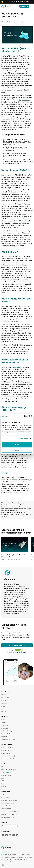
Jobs (6, 772)
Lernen (4, 787)
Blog (3, 784)
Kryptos (4, 706)
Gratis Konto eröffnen (17, 645)
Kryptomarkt (5, 728)
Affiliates (4, 781)
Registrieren (24, 6)
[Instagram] (14, 835)
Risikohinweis (6, 797)
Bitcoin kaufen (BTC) (8, 748)
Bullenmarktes (16, 367)
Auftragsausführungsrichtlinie (10, 811)
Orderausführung (7, 731)
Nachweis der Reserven (9, 770)
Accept (17, 444)
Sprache (4, 822)
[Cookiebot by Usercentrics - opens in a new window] (24, 416)
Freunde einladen (7, 775)
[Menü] (31, 6)
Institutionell (5, 698)
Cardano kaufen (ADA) (8, 756)
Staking (4, 722)
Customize (17, 450)
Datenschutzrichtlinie (8, 803)
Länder (4, 712)
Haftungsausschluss (8, 817)
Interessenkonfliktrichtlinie (9, 800)
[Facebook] (17, 835)
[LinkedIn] (10, 835)
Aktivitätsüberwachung (8, 739)
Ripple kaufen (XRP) (7, 753)
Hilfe (3, 778)
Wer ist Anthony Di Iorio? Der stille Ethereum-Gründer (14, 556)
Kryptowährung (24, 100)
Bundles (4, 720)
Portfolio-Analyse (7, 734)
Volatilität (25, 221)
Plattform (4, 700)
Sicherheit (4, 709)
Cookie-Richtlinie (7, 806)
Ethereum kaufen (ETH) (8, 750)
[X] (3, 835)
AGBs (3, 795)
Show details (24, 439)
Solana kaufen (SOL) (8, 759)
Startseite (4, 695)
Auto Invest (5, 725)
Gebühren (4, 703)
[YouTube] (6, 835)
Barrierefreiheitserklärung (9, 814)
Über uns (4, 767)
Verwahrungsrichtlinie (8, 809)
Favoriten (4, 737)
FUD (11, 261)
